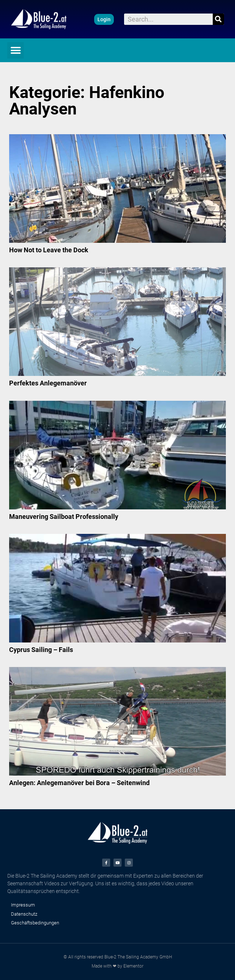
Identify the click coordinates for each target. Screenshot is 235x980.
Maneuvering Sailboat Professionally (64, 517)
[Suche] (218, 19)
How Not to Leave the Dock (49, 250)
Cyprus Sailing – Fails (41, 650)
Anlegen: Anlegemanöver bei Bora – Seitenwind (79, 783)
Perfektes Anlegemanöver (48, 383)
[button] (104, 19)
